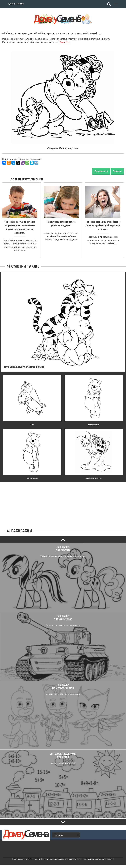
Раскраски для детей (21, 33)
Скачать (117, 171)
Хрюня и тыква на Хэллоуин (94, 478)
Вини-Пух (95, 33)
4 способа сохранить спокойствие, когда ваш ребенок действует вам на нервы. (103, 225)
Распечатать (101, 171)
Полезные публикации (27, 179)
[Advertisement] (63, 502)
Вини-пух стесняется (94, 424)
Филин (32, 424)
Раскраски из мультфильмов (63, 33)
